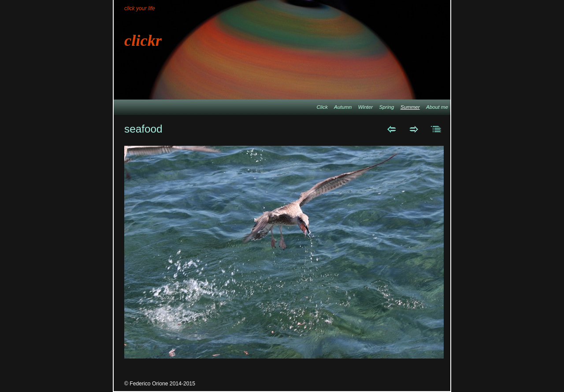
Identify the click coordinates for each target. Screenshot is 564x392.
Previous (391, 129)
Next (414, 129)
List (436, 129)
